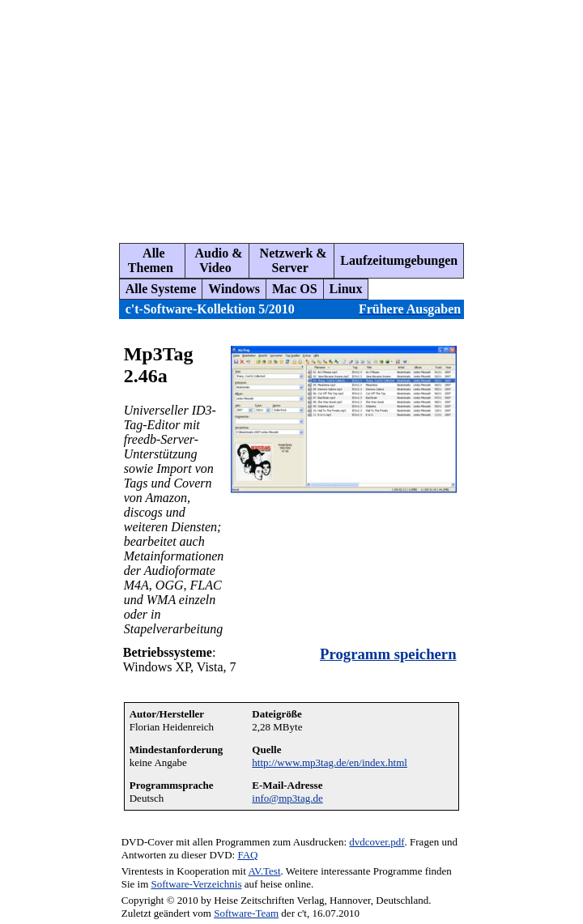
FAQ (247, 855)
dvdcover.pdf (377, 842)
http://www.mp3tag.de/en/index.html (330, 762)
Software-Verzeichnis (197, 884)
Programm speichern (388, 654)
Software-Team (246, 913)
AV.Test (264, 871)
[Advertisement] (296, 115)
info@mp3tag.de (287, 798)
